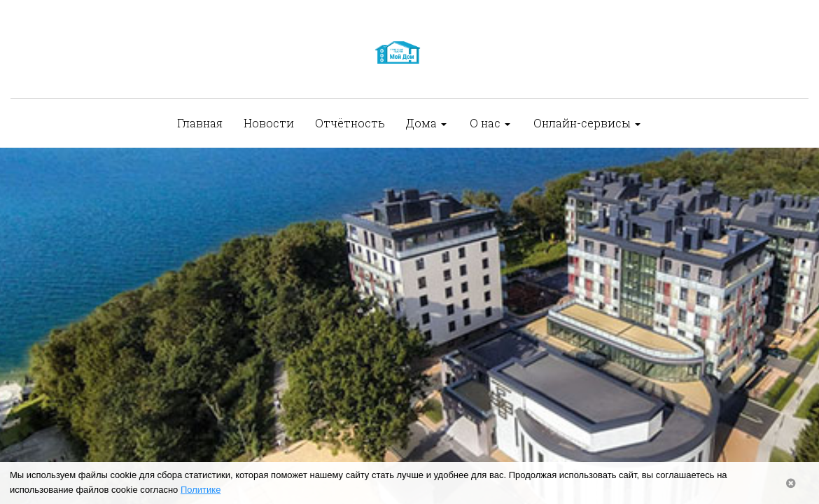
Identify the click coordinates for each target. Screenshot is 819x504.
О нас (490, 123)
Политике (201, 490)
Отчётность (350, 123)
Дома (426, 123)
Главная (200, 123)
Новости (269, 123)
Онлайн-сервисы (587, 123)
